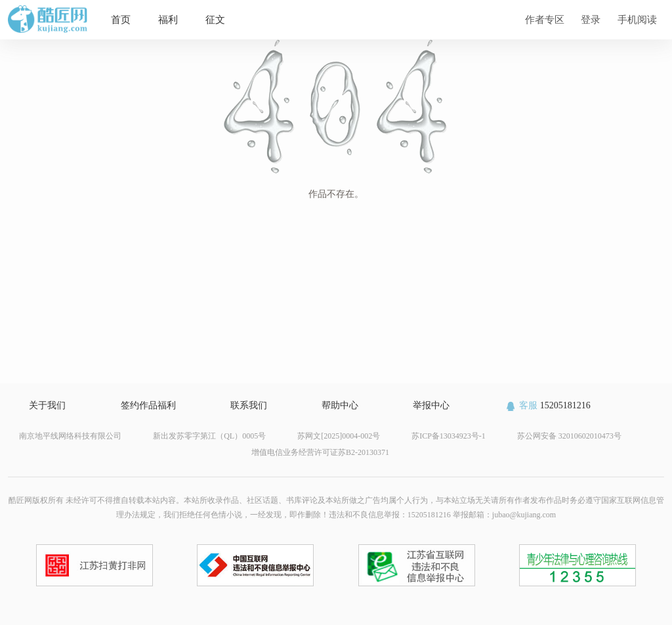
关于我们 (47, 405)
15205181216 (548, 405)
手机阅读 (637, 19)
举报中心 (431, 405)
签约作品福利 (148, 405)
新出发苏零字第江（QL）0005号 (209, 436)
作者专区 (545, 19)
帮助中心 (340, 405)
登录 (591, 19)
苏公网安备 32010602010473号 (569, 436)
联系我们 (249, 405)
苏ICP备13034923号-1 (449, 436)
